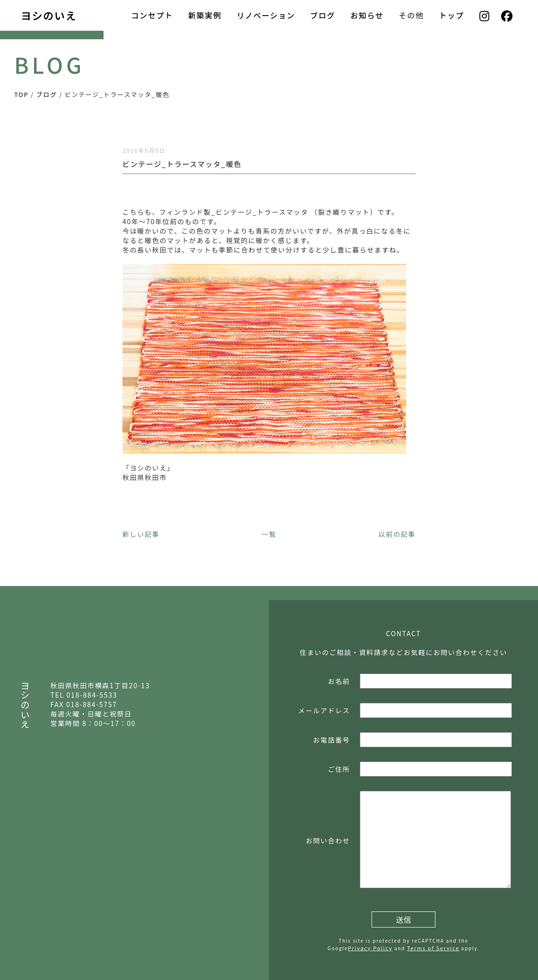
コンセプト (152, 15)
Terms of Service (433, 948)
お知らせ (367, 15)
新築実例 (205, 15)
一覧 (269, 534)
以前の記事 (397, 534)
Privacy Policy (370, 948)
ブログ (323, 15)
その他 (412, 15)
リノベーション (266, 15)
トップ (452, 15)
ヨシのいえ (49, 15)
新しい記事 (141, 534)
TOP (21, 94)
